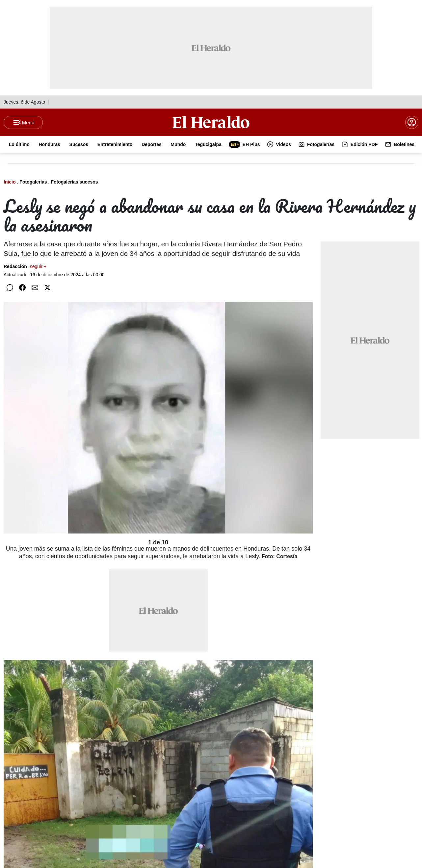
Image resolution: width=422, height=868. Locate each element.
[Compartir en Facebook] (22, 287)
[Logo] (211, 122)
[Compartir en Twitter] (47, 287)
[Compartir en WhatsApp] (10, 287)
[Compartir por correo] (35, 287)
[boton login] (412, 122)
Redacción (25, 266)
